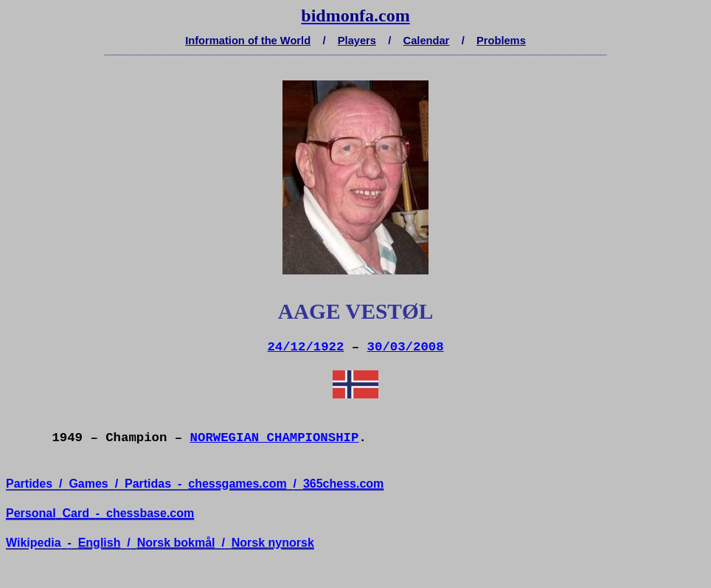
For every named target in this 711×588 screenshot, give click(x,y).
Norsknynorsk (273, 543)
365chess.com (343, 484)
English (100, 543)
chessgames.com (237, 484)
